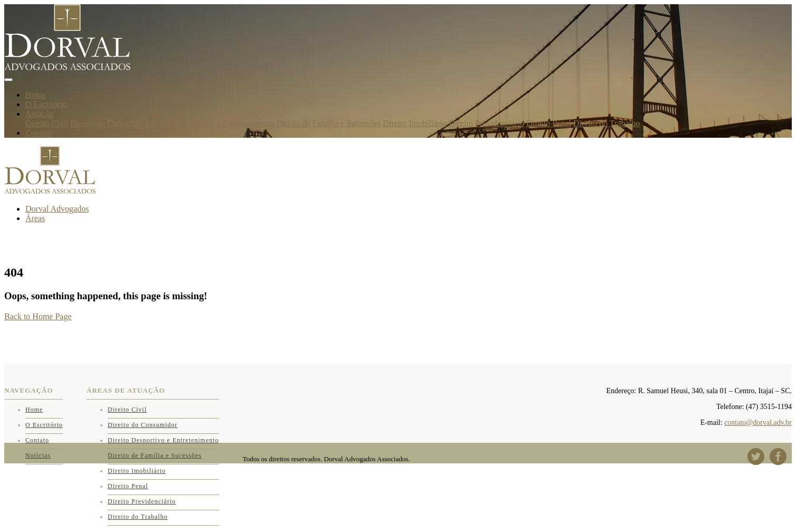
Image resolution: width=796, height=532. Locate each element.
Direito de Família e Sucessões (329, 123)
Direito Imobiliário (415, 123)
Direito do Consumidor (109, 123)
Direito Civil (47, 123)
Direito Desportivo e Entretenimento (213, 123)
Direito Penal (549, 123)
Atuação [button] (39, 114)
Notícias (38, 455)
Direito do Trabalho (607, 123)
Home (36, 95)
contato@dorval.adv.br (758, 422)
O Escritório (46, 104)
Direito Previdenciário (487, 123)
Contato (39, 133)
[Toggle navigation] (8, 80)
